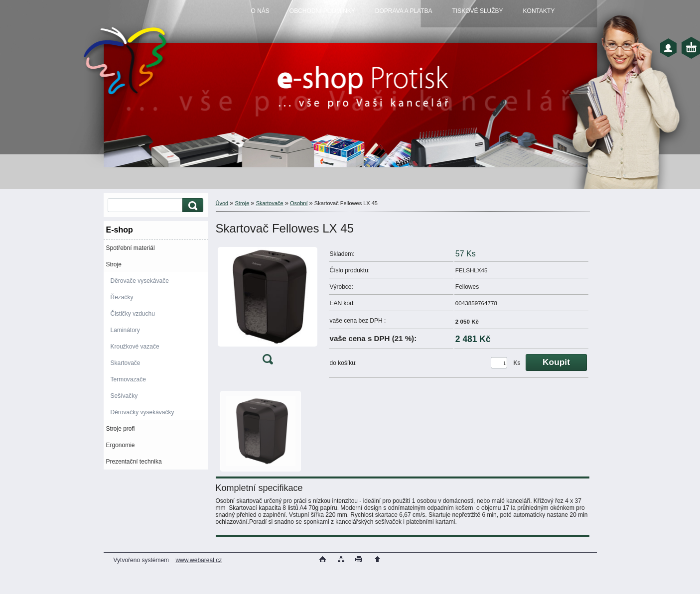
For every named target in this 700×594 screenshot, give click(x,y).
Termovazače (128, 379)
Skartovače (126, 363)
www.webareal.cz (199, 560)
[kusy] (499, 363)
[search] (191, 205)
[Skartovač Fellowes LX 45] (268, 308)
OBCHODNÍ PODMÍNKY (322, 11)
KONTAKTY (539, 11)
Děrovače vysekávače (140, 281)
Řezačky (122, 297)
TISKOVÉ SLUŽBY (478, 11)
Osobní (299, 203)
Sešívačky (124, 396)
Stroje (114, 264)
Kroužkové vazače (135, 347)
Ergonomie (121, 445)
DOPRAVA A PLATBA (404, 11)
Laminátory (125, 330)
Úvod (222, 203)
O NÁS (260, 11)
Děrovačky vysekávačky (142, 412)
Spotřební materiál (131, 248)
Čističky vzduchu (133, 314)
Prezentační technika (134, 462)
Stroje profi (121, 429)
